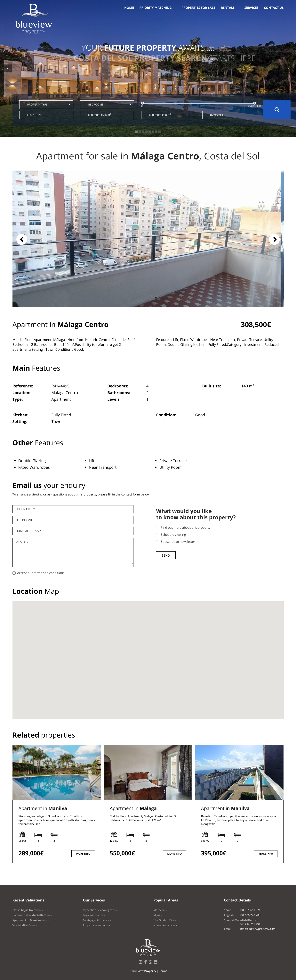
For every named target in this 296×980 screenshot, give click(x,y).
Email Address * (28, 531)
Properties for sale (198, 8)
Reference (217, 115)
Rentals (228, 8)
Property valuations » (96, 925)
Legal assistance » (94, 915)
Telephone (24, 520)
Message (23, 542)
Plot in (28, 910)
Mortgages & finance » (97, 920)
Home (129, 8)
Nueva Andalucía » (165, 925)
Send (166, 555)
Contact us (274, 8)
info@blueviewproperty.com (258, 929)
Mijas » (158, 915)
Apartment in (43, 808)
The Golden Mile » (165, 920)
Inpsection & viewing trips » (100, 910)
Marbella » (160, 910)
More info (83, 854)
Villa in (25, 925)
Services (252, 8)
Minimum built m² (99, 115)
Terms (163, 971)
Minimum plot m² (160, 115)
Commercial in (32, 915)
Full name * (25, 509)
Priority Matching (156, 8)
